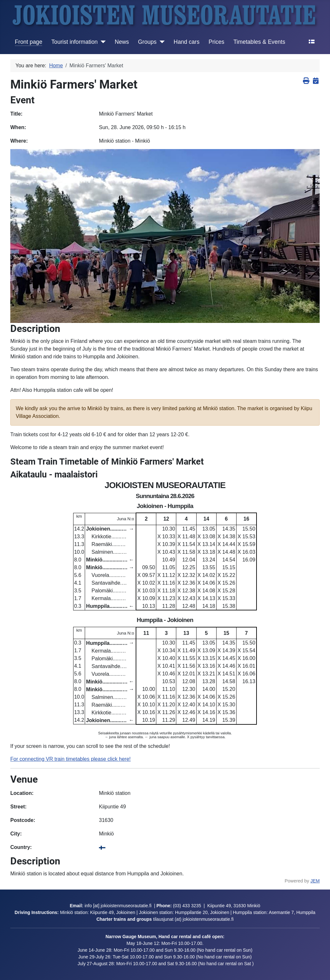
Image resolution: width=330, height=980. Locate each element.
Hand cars (187, 42)
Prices (216, 42)
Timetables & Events (259, 42)
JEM (315, 881)
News (122, 42)
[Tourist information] (102, 42)
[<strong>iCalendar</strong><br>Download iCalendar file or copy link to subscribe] (316, 81)
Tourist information (74, 42)
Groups (147, 42)
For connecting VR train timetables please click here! (71, 759)
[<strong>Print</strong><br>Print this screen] (306, 81)
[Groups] (161, 42)
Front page (29, 42)
